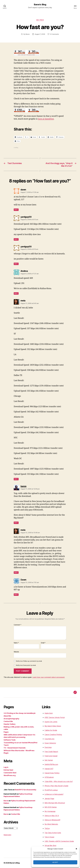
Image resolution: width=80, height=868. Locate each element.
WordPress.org (10, 775)
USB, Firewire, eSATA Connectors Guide (59, 841)
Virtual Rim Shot (50, 846)
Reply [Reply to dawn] (16, 210)
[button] (76, 849)
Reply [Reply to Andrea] (16, 293)
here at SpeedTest (46, 119)
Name (16, 643)
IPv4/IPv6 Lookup (51, 790)
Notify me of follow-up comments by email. (29, 661)
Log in (6, 767)
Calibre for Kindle (51, 730)
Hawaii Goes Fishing (52, 773)
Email (43, 643)
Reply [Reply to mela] (16, 479)
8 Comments (54, 34)
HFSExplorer (49, 777)
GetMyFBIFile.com (51, 764)
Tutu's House (49, 837)
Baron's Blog (40, 5)
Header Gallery (10, 724)
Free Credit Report (51, 752)
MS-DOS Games (51, 807)
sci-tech (40, 20)
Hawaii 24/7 (49, 769)
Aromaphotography (11, 719)
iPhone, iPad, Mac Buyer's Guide (56, 786)
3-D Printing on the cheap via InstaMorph (20, 713)
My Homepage (50, 811)
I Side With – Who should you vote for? (59, 781)
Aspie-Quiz (49, 713)
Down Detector (50, 743)
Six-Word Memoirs (51, 824)
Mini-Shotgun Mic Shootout (55, 803)
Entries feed (8, 770)
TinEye (47, 828)
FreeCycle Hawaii (51, 756)
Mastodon (7, 835)
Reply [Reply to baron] (16, 523)
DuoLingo (48, 747)
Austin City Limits (51, 722)
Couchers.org (49, 739)
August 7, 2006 (40, 34)
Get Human (49, 760)
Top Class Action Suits (53, 833)
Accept (55, 862)
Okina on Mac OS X (52, 816)
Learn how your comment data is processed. (49, 677)
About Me (7, 716)
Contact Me (8, 721)
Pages (6, 732)
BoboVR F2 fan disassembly (25, 790)
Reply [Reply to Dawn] (16, 595)
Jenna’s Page (49, 799)
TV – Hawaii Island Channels (15, 748)
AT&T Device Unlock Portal (55, 717)
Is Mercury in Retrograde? (54, 794)
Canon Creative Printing (53, 735)
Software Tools (10, 740)
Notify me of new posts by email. (26, 665)
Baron (28, 34)
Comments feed (10, 773)
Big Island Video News (53, 726)
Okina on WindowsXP (52, 820)
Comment (18, 625)
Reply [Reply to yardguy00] (16, 239)
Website (16, 652)
